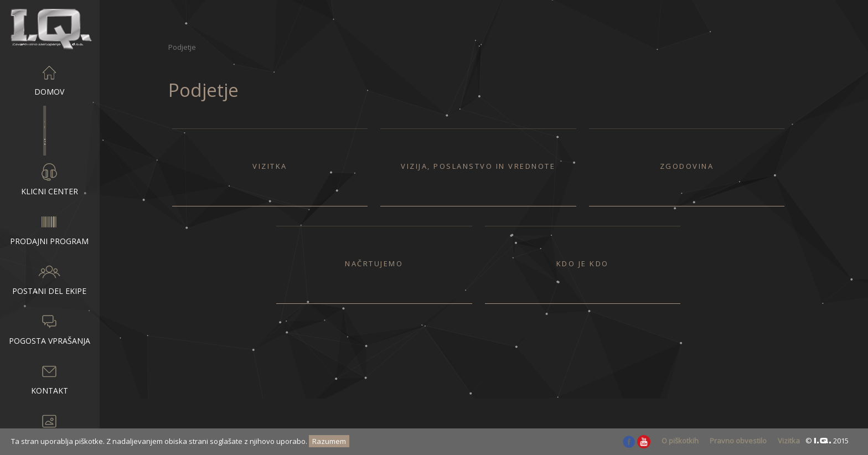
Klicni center (49, 179)
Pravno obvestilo (738, 441)
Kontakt (49, 378)
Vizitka (789, 441)
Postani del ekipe (49, 278)
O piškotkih (680, 441)
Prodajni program (49, 229)
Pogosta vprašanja (49, 328)
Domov (49, 79)
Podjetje (49, 129)
